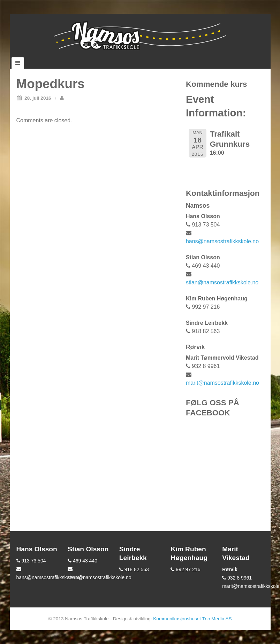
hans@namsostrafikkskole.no (222, 241)
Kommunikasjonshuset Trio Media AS (192, 619)
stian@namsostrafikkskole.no (222, 282)
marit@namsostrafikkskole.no (222, 383)
